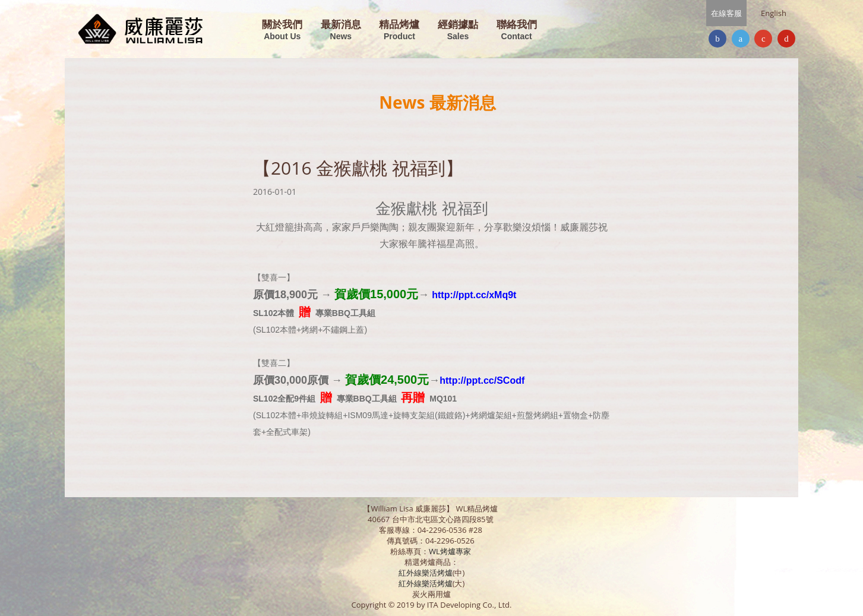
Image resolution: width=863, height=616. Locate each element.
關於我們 (282, 31)
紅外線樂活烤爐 (426, 573)
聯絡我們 (517, 31)
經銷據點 (458, 31)
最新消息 (341, 31)
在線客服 (726, 13)
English (774, 13)
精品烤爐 (399, 31)
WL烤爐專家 (451, 551)
